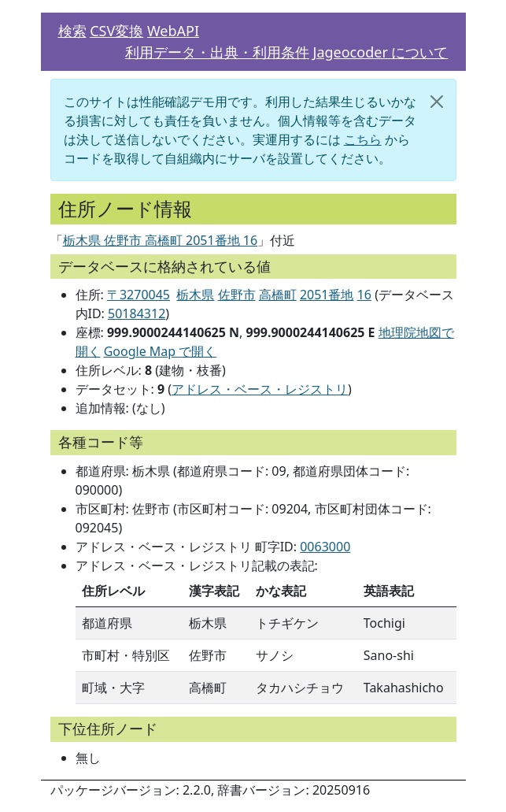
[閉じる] (437, 102)
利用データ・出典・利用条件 (217, 52)
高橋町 (278, 295)
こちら (363, 139)
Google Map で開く (161, 351)
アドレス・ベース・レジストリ (260, 389)
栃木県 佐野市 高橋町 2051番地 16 (161, 240)
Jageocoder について (381, 52)
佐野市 (237, 295)
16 (364, 295)
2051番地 (327, 295)
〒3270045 (139, 295)
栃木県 (195, 295)
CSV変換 (116, 31)
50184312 (137, 313)
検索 (72, 31)
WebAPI (173, 31)
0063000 (325, 547)
